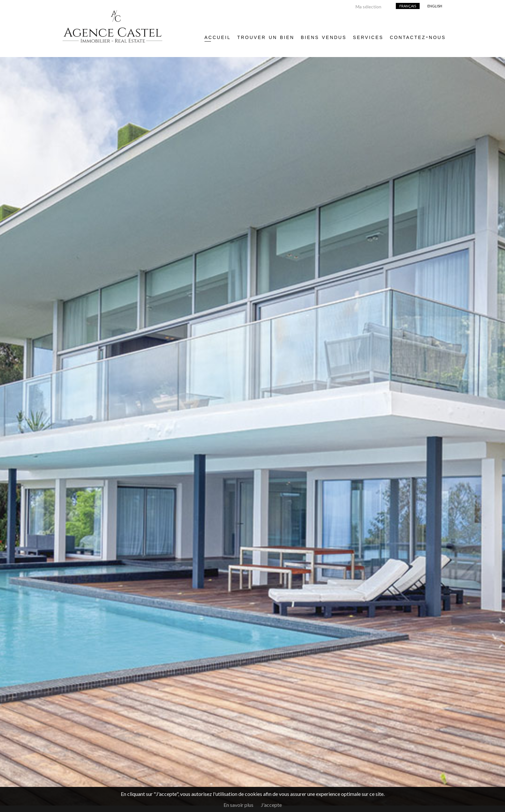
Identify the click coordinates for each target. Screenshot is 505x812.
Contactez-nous (418, 37)
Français (408, 6)
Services (368, 37)
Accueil (218, 37)
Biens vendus (324, 37)
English (435, 6)
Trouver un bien (266, 37)
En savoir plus (238, 805)
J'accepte (271, 805)
